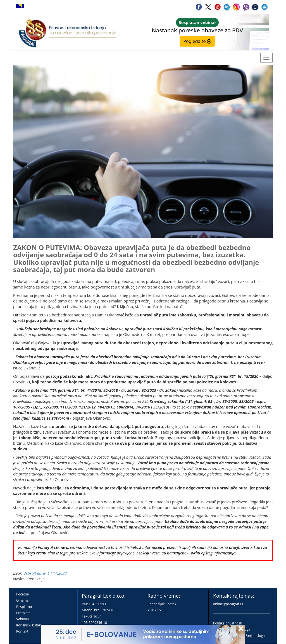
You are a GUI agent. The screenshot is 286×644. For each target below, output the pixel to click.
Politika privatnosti (228, 623)
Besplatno (24, 607)
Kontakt (22, 631)
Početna (22, 594)
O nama (22, 600)
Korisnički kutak (28, 625)
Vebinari (23, 619)
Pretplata (23, 613)
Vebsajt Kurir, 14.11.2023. (46, 573)
